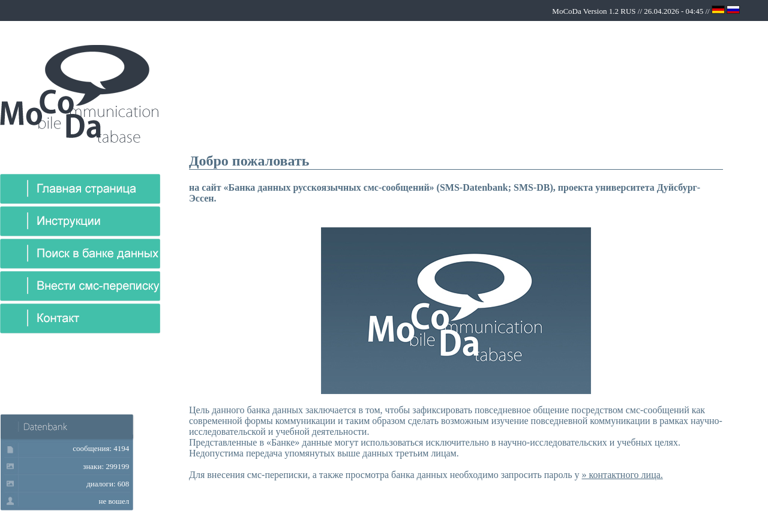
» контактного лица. (622, 475)
